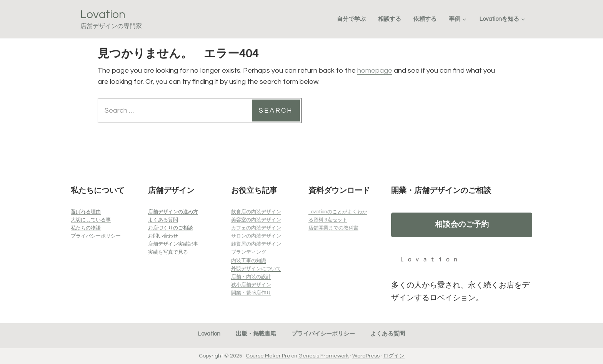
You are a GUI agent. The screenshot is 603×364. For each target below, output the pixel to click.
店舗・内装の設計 (251, 277)
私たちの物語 (86, 228)
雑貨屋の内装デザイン (256, 244)
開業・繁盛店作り (251, 293)
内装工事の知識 (249, 261)
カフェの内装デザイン (256, 228)
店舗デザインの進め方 (173, 212)
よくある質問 (163, 220)
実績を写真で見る (168, 252)
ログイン (394, 356)
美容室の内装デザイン (256, 220)
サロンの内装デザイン (256, 236)
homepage (375, 71)
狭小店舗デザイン (251, 285)
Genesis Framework (324, 356)
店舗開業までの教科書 (333, 228)
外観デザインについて (256, 269)
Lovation (103, 14)
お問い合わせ (163, 236)
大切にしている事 (91, 220)
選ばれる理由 (86, 212)
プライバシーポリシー (96, 236)
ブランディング (249, 252)
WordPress (366, 356)
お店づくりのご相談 (171, 228)
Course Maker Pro (268, 356)
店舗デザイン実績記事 (173, 244)
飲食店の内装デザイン (256, 212)
